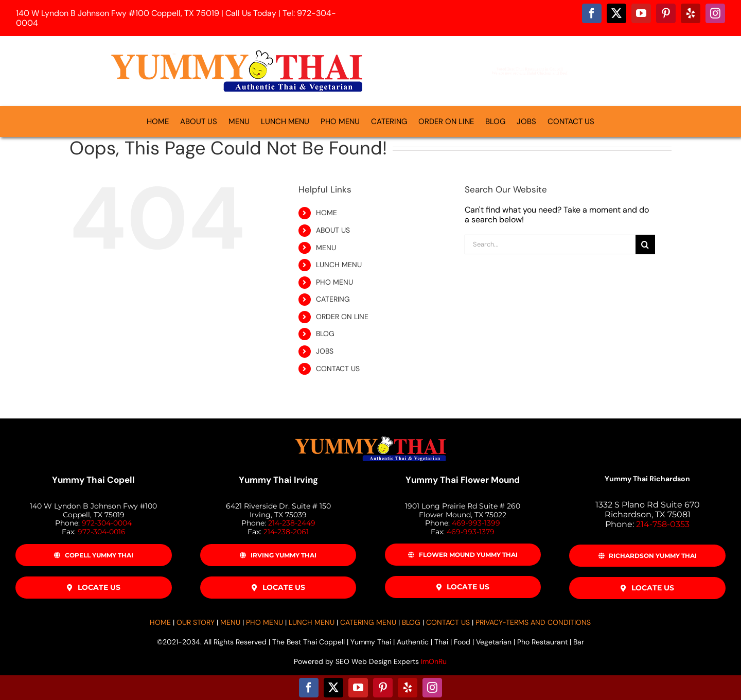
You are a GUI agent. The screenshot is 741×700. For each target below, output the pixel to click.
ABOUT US (333, 230)
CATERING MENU (368, 622)
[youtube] (641, 13)
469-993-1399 (476, 523)
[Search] (645, 244)
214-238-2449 (292, 523)
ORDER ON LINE (342, 317)
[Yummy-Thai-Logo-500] (237, 50)
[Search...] (550, 244)
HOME (327, 213)
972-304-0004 (107, 523)
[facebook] (592, 13)
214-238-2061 (286, 532)
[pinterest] (666, 13)
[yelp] (691, 13)
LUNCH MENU (339, 265)
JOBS (325, 351)
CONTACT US (338, 369)
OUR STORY (196, 622)
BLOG (325, 334)
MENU (326, 248)
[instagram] (715, 13)
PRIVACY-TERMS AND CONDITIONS (533, 622)
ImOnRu (434, 661)
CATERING (333, 299)
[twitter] (616, 13)
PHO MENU (334, 282)
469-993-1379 (471, 532)
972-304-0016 (102, 532)
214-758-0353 (663, 524)
